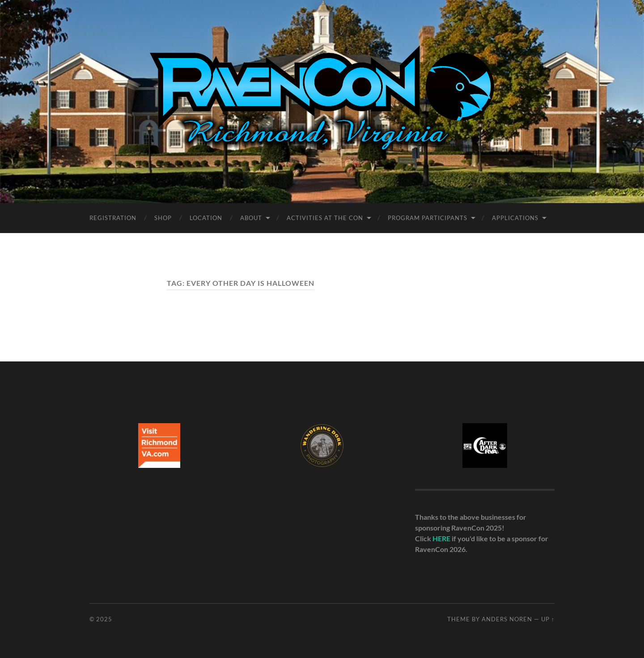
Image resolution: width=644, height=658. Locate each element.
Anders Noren (507, 619)
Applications (515, 218)
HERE (441, 538)
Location (206, 218)
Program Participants (428, 218)
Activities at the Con (325, 218)
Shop (163, 218)
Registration (113, 218)
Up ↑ (548, 619)
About (251, 218)
